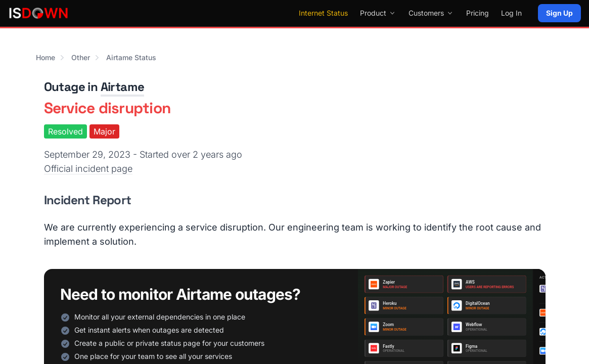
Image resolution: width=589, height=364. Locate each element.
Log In (511, 13)
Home (46, 57)
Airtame (123, 87)
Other (81, 57)
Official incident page (88, 169)
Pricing (478, 13)
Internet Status (323, 13)
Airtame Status (131, 57)
